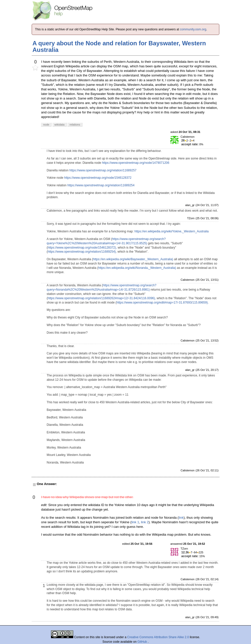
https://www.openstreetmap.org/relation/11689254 (101, 185)
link (181, 518)
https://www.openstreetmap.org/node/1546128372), (82, 248)
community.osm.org (193, 29)
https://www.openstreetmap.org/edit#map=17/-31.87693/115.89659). (163, 303)
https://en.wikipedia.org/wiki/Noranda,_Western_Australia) (137, 268)
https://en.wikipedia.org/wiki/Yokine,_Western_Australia (172, 231)
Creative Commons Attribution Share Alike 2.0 (158, 637)
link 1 (135, 522)
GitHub (143, 642)
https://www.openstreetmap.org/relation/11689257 (103, 170)
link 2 (145, 522)
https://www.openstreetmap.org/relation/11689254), (82, 252)
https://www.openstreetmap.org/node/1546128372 (98, 178)
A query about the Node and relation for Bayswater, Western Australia (119, 46)
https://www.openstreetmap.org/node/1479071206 (136, 163)
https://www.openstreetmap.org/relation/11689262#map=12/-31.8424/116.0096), (102, 298)
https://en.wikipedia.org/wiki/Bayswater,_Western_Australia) (133, 259)
